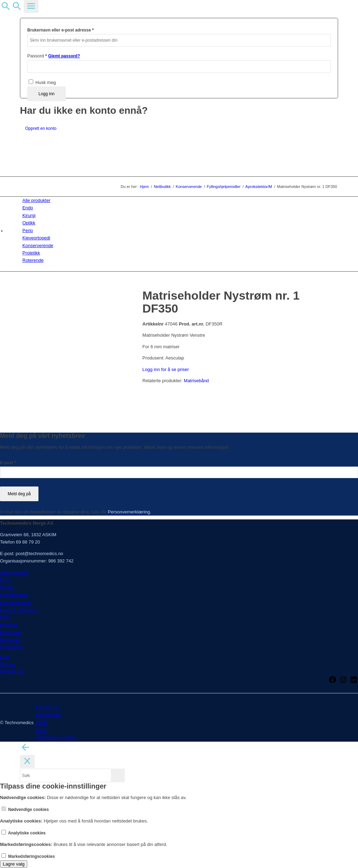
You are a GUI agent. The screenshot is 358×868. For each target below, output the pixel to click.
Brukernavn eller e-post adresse (60, 30)
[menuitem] (180, 200)
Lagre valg (14, 864)
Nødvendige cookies (25, 810)
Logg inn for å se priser (166, 369)
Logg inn (46, 94)
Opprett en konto (41, 128)
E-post (8, 463)
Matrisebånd (196, 381)
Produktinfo (12, 647)
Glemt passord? (64, 56)
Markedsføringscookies (28, 856)
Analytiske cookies (24, 833)
